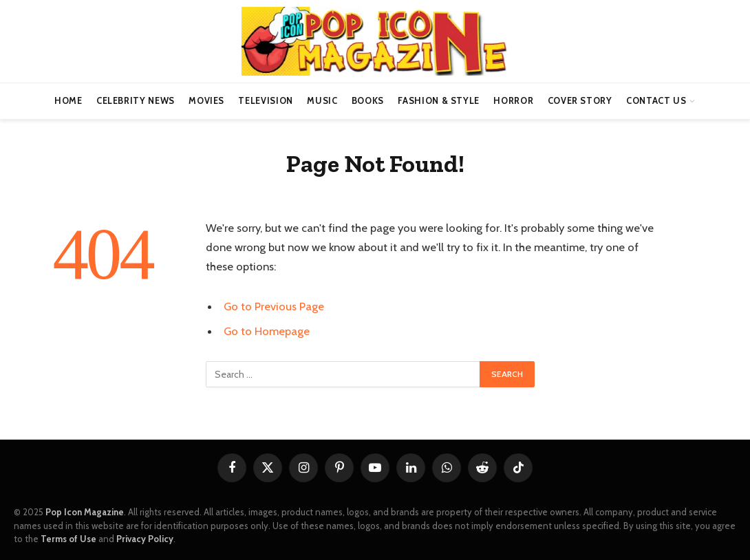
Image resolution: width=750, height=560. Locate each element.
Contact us (656, 101)
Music (322, 101)
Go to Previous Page (274, 306)
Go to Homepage (267, 331)
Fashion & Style (439, 101)
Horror (513, 101)
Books (368, 101)
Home (68, 101)
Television (265, 101)
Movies (206, 101)
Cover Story (580, 101)
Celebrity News (136, 101)
